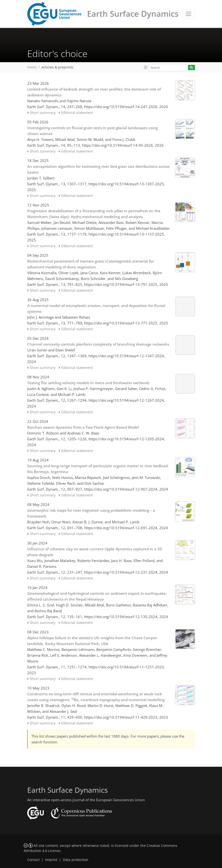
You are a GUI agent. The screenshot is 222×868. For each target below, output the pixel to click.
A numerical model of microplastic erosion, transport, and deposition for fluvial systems (96, 308)
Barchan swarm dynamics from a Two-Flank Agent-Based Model (83, 427)
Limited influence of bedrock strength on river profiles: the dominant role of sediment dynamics (94, 92)
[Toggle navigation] (189, 14)
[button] (146, 67)
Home (32, 67)
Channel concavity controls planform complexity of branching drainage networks (98, 344)
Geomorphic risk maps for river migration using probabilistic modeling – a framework (91, 513)
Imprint (51, 860)
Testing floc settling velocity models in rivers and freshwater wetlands (88, 383)
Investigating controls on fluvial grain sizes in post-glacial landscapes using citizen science (93, 131)
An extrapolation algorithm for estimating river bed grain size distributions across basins (98, 169)
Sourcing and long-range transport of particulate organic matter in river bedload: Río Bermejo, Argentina (98, 469)
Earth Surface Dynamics (133, 14)
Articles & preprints (58, 67)
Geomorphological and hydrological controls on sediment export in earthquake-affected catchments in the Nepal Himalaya (97, 596)
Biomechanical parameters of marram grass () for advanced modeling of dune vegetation (91, 264)
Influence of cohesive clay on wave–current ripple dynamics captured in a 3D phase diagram (95, 552)
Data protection (76, 860)
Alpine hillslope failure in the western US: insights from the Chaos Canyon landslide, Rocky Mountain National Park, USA (92, 641)
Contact (33, 860)
